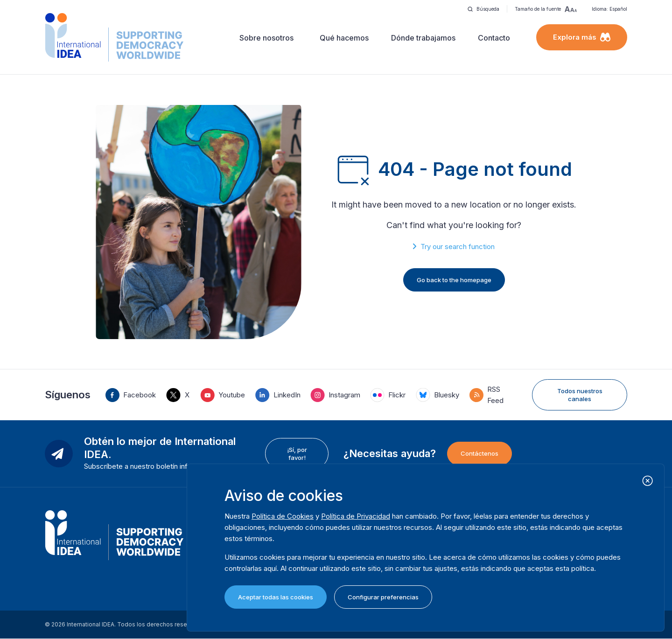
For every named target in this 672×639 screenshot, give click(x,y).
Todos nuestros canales (580, 395)
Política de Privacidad (356, 516)
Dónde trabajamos (423, 38)
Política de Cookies (283, 516)
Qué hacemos (344, 38)
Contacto (494, 38)
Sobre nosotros (266, 38)
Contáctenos (479, 453)
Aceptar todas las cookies (276, 597)
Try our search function (458, 247)
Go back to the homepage (454, 280)
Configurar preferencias (383, 597)
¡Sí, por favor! (297, 453)
